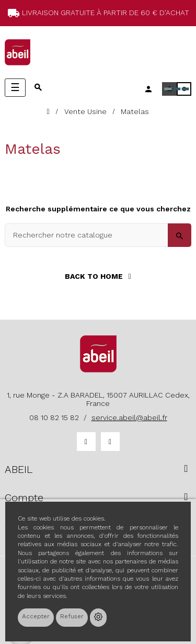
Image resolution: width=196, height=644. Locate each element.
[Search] (98, 235)
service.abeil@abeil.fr (129, 417)
